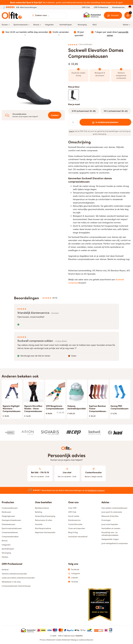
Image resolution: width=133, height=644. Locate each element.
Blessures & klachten (110, 516)
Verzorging (6, 553)
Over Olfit (72, 508)
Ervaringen (106, 520)
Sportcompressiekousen (12, 528)
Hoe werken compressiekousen (114, 508)
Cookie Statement (63, 640)
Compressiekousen (10, 508)
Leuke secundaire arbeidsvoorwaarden (18, 578)
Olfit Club (86, 7)
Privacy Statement (47, 640)
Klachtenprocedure (43, 528)
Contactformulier (75, 524)
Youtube (73, 582)
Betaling (39, 512)
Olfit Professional (101, 7)
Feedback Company (96, 490)
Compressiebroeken (10, 536)
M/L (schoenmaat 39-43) (116, 111)
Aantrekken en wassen (111, 528)
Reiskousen (6, 512)
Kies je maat (74, 104)
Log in (71, 131)
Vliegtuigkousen (8, 516)
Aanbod (5, 569)
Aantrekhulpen (8, 549)
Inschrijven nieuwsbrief (78, 536)
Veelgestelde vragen (110, 539)
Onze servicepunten (77, 528)
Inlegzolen (6, 545)
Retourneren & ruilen (44, 520)
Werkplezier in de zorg (11, 582)
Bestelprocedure (42, 508)
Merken (5, 557)
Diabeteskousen (8, 524)
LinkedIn (73, 578)
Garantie (39, 524)
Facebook (74, 569)
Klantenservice (118, 7)
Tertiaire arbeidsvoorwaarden (14, 574)
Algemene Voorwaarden (45, 532)
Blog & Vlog (73, 532)
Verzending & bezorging (45, 516)
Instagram (74, 573)
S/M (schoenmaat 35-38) (84, 111)
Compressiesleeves (10, 532)
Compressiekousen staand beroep (16, 586)
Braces (5, 540)
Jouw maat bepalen (110, 524)
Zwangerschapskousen (11, 520)
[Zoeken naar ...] (33, 15)
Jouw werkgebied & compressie (115, 543)
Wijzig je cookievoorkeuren (82, 640)
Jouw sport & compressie (112, 512)
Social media (74, 516)
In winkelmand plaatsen (105, 122)
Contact (55, 115)
